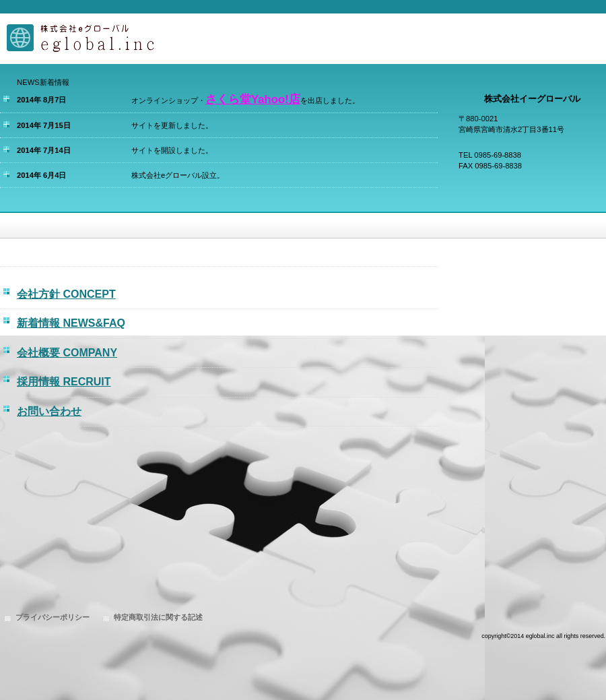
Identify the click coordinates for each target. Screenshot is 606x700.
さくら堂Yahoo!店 (253, 99)
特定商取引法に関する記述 (158, 617)
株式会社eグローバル (135, 39)
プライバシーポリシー (53, 617)
